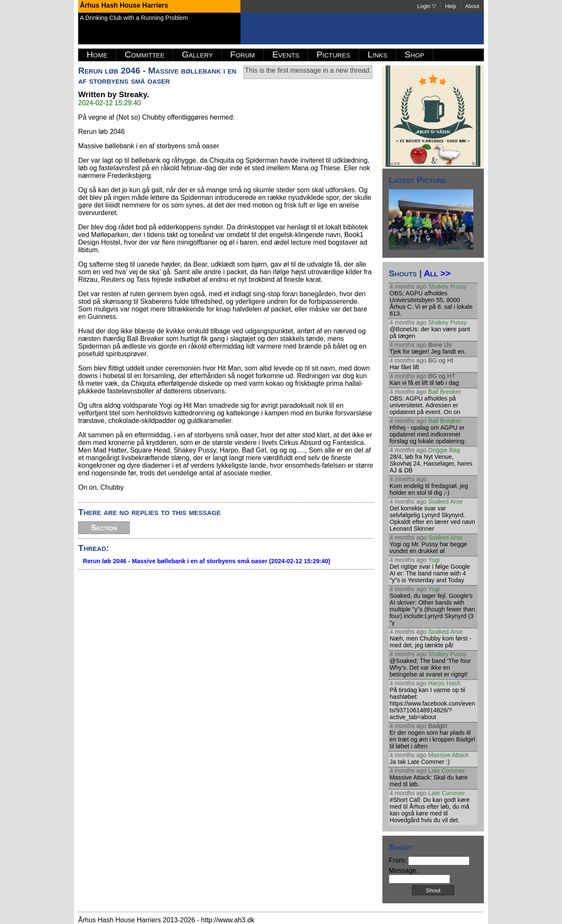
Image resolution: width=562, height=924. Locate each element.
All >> (437, 273)
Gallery (197, 54)
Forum (243, 54)
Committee (145, 54)
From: (429, 860)
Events (286, 54)
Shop (415, 54)
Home (97, 54)
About (472, 6)
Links (378, 54)
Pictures (333, 54)
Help (450, 6)
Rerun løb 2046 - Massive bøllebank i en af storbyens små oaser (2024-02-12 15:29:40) (206, 561)
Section (104, 527)
